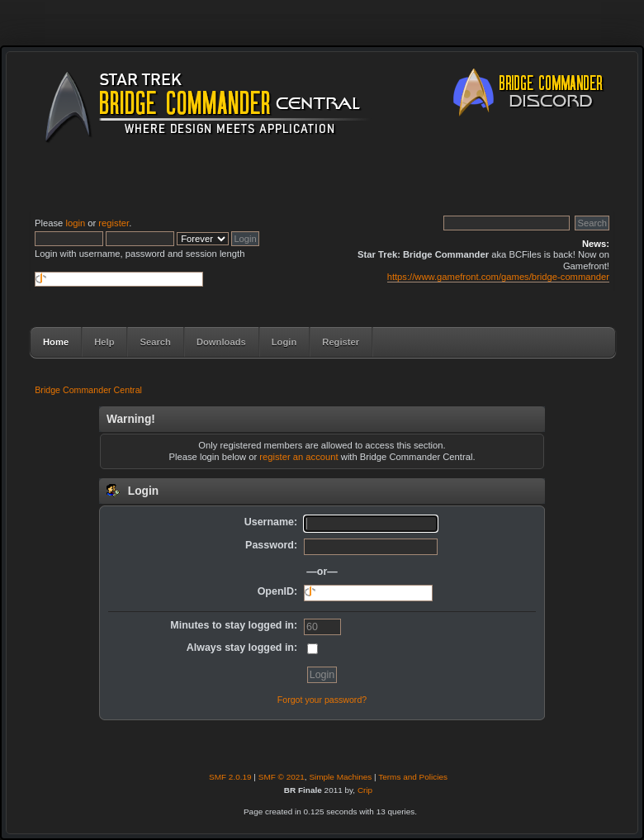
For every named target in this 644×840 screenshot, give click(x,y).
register (114, 223)
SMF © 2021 (282, 777)
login (75, 223)
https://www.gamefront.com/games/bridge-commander (498, 277)
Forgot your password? (322, 700)
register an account (298, 457)
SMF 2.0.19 (230, 777)
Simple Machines (340, 777)
